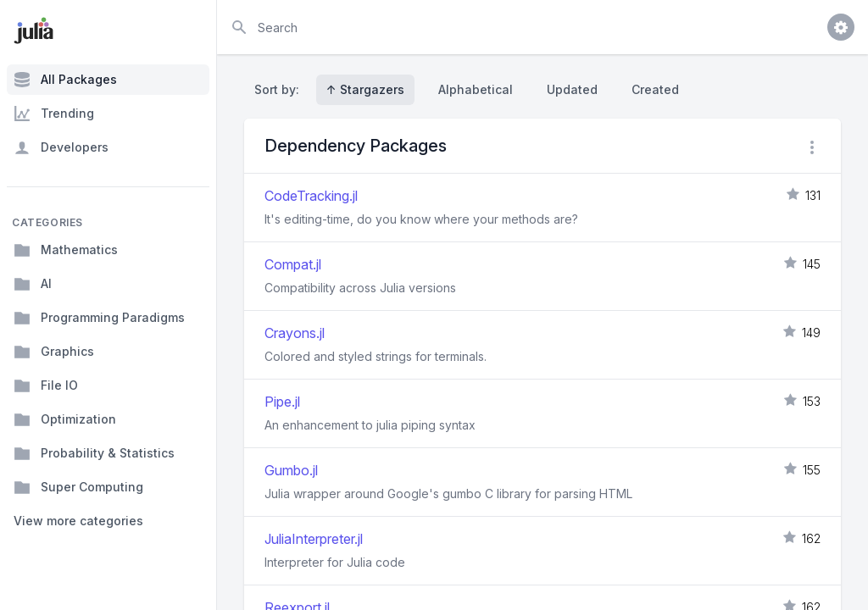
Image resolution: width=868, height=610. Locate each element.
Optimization (65, 419)
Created (655, 89)
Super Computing (78, 487)
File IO (46, 385)
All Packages (65, 80)
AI (33, 284)
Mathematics (66, 250)
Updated (572, 89)
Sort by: (280, 89)
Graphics (54, 352)
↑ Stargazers (365, 89)
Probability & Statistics (94, 453)
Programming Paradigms (99, 318)
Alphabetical (476, 89)
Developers (61, 147)
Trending (54, 114)
